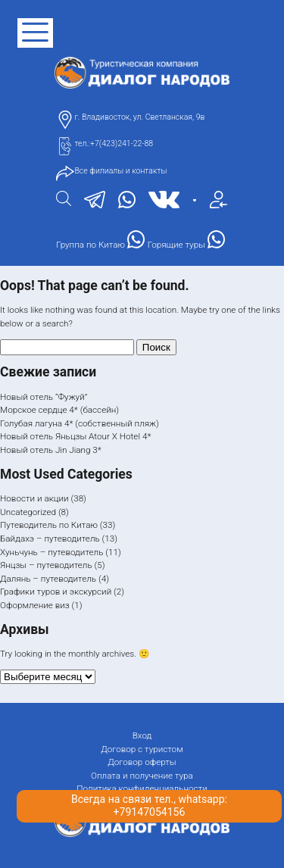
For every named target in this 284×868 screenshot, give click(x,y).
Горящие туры (186, 240)
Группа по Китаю (100, 240)
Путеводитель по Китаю (49, 525)
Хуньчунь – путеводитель (51, 552)
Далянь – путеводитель (48, 579)
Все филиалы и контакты (120, 171)
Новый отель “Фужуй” (44, 397)
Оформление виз (35, 605)
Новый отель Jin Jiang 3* (51, 450)
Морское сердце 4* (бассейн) (59, 410)
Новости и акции (34, 498)
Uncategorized (28, 512)
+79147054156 (150, 812)
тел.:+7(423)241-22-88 (114, 144)
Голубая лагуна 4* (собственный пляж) (80, 423)
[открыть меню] (35, 33)
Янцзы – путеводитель (46, 565)
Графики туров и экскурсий (56, 592)
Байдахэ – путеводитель (50, 539)
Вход (142, 735)
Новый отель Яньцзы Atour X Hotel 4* (75, 436)
